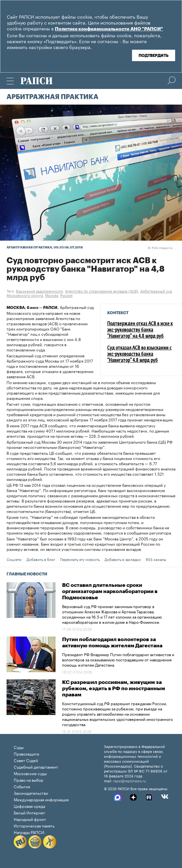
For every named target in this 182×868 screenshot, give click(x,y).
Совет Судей (26, 760)
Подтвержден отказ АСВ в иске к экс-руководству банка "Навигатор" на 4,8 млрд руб (140, 330)
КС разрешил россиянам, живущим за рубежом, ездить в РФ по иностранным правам (114, 689)
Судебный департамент (36, 766)
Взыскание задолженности (40, 291)
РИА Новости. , (162, 247)
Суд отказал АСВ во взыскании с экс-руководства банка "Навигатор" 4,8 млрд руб (139, 354)
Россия (66, 295)
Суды (19, 747)
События (22, 786)
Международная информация (41, 799)
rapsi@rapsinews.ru (130, 780)
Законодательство (31, 793)
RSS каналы (156, 559)
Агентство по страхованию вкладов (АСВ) (102, 291)
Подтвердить (154, 56)
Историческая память (34, 825)
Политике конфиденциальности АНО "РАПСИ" (109, 29)
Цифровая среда (29, 806)
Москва (52, 295)
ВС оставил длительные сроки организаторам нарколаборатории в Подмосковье (110, 591)
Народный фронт (30, 819)
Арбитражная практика (52, 97)
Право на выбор (29, 780)
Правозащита (26, 753)
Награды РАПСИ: (30, 832)
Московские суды (30, 773)
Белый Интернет (29, 812)
